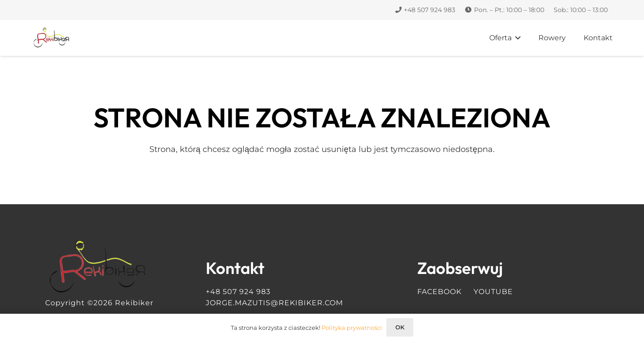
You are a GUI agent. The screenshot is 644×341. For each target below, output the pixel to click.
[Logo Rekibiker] (52, 38)
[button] (516, 38)
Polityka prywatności (352, 328)
